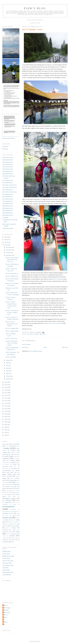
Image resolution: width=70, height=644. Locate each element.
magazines (9, 484)
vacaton (16, 538)
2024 (6, 240)
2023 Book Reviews (8, 162)
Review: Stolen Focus (11, 338)
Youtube (10, 542)
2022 (6, 245)
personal (9, 494)
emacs (15, 467)
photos (14, 498)
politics (18, 500)
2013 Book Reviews (8, 197)
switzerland (14, 530)
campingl (13, 453)
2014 (6, 401)
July (7, 363)
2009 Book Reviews (8, 206)
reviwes (18, 518)
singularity (12, 524)
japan (12, 480)
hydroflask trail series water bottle (52, 323)
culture (4, 461)
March (8, 373)
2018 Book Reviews (8, 174)
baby (11, 446)
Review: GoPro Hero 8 (12, 273)
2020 (6, 385)
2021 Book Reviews (8, 167)
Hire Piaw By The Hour (9, 138)
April (8, 371)
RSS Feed (5, 149)
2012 (6, 406)
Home (45, 347)
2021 (6, 382)
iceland (7, 480)
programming (8, 502)
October (8, 253)
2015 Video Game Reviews (10, 187)
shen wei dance (14, 522)
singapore (4, 524)
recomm (14, 504)
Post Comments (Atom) (36, 351)
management (16, 484)
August (8, 360)
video (10, 540)
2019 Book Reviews (8, 171)
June (7, 365)
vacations (10, 538)
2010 (6, 411)
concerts (16, 459)
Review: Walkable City (12, 276)
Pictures (30, 334)
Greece (4, 476)
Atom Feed (5, 147)
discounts (7, 465)
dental (18, 463)
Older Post (65, 347)
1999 (6, 435)
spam (7, 528)
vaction (4, 540)
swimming (5, 530)
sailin (12, 520)
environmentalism (7, 471)
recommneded (15, 511)
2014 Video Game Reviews (10, 192)
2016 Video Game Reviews (10, 185)
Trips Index (5, 217)
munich (11, 488)
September (9, 255)
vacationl (4, 538)
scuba (7, 522)
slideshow (10, 526)
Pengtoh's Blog (6, 551)
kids (10, 482)
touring (4, 532)
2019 (6, 387)
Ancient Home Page (8, 228)
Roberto (5, 617)
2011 (6, 409)
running (6, 520)
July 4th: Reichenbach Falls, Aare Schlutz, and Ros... (12, 343)
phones (14, 496)
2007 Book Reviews (8, 210)
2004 (6, 427)
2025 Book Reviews (8, 157)
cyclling (13, 463)
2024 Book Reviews (8, 160)
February (9, 376)
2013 (6, 403)
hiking (4, 478)
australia (17, 444)
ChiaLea (5, 605)
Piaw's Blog (35, 8)
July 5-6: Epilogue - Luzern (32, 29)
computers (6, 458)
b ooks (7, 446)
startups (14, 528)
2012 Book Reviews (8, 199)
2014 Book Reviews (8, 194)
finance (17, 470)
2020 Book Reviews (8, 169)
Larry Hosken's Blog (8, 565)
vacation (42, 334)
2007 (6, 419)
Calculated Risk (7, 575)
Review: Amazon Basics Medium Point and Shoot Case (12, 260)
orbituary (4, 492)
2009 (6, 414)
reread (18, 513)
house (18, 478)
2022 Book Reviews (8, 164)
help (17, 476)
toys (10, 532)
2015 (6, 398)
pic (3, 500)
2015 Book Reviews (8, 190)
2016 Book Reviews (8, 183)
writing (4, 542)
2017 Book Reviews (8, 180)
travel (36, 334)
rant (16, 502)
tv (16, 534)
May (7, 368)
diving (14, 465)
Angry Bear (5, 568)
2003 (6, 430)
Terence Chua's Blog (8, 561)
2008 (6, 417)
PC (10, 492)
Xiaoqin (5, 622)
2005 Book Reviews (8, 215)
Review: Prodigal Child (12, 328)
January (8, 379)
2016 (6, 395)
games (4, 474)
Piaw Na (5, 615)
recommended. (13, 509)
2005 (6, 424)
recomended (5, 504)
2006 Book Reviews (8, 213)
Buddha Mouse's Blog (8, 556)
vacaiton (4, 536)
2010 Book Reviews (8, 204)
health (10, 476)
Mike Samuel (6, 612)
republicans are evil (8, 513)
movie (15, 486)
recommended (8, 506)
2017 (6, 393)
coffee (12, 455)
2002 (6, 432)
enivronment (5, 469)
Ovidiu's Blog (6, 558)
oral (16, 490)
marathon (7, 486)
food (8, 472)
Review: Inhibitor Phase (12, 331)
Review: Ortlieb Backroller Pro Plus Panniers (12, 324)
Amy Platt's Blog (7, 563)
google (14, 474)
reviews (6, 517)
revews (7, 515)
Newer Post (25, 347)
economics (5, 466)
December (9, 247)
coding (7, 455)
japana (18, 480)
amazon (4, 444)
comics (6, 456)
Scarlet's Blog (6, 570)
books (7, 448)
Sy (4, 620)
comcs (18, 455)
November (9, 250)
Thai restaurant (58, 279)
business (13, 451)
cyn (4, 624)
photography (6, 498)
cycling (12, 460)
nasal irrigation (9, 490)
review (14, 515)
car (19, 453)
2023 (6, 242)
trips (12, 534)
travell (8, 534)
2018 (6, 390)
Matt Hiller (6, 610)
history (12, 479)
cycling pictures (6, 463)
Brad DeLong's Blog (8, 572)
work (16, 540)
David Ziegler (7, 608)
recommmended (6, 511)
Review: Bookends (11, 357)
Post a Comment (26, 344)
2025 (6, 237)
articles (11, 444)
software (17, 526)
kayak (5, 482)
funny (15, 473)
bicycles (18, 446)
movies (4, 488)
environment (14, 469)
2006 (6, 422)
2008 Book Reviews (8, 208)
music (18, 488)
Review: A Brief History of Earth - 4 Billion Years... (12, 313)
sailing (18, 520)
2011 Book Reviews (8, 201)
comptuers (15, 457)
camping (5, 453)
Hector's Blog (6, 554)
